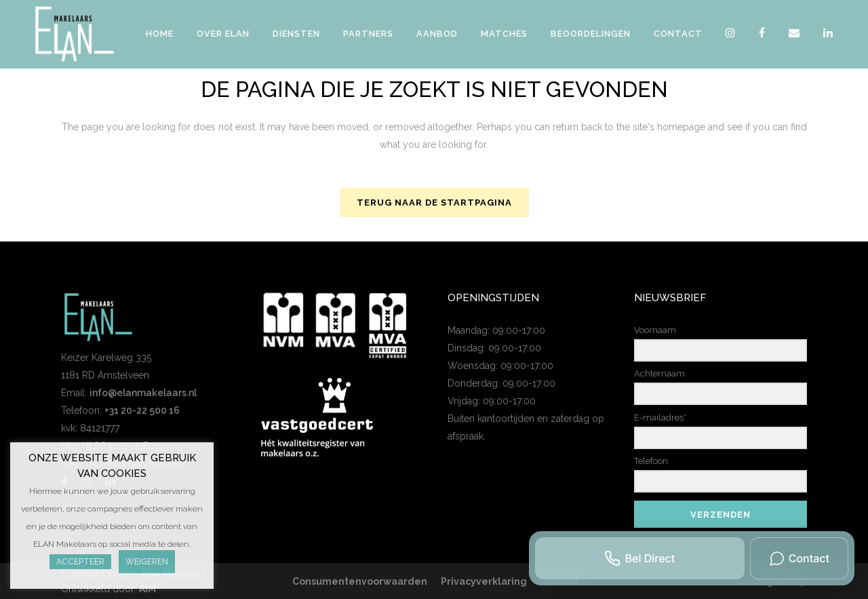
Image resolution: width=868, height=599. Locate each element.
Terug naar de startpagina (434, 202)
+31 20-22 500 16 (142, 410)
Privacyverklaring (484, 581)
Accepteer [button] (80, 562)
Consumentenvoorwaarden (360, 581)
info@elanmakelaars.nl (143, 393)
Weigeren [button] (147, 562)
